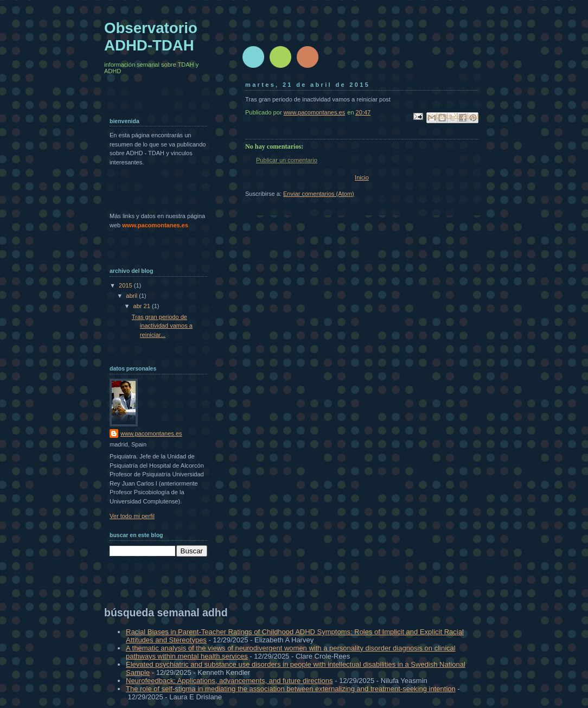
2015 (126, 285)
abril (132, 296)
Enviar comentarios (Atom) (319, 194)
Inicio (362, 177)
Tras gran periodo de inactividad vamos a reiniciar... (162, 326)
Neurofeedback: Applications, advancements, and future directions (229, 681)
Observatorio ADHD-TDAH (151, 37)
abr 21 (143, 306)
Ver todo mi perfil (132, 516)
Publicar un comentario (287, 160)
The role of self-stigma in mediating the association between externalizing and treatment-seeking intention (291, 689)
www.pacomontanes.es (151, 433)
